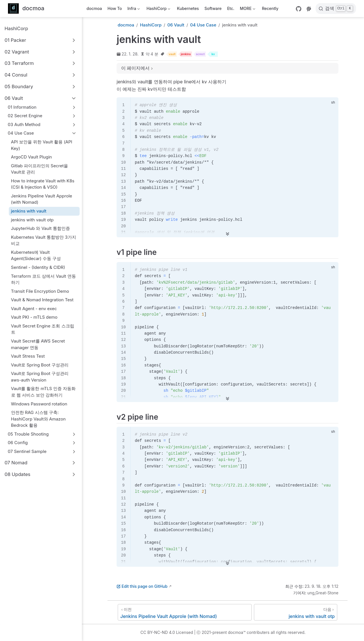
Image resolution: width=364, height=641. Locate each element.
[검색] (336, 9)
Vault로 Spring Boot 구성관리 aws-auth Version (40, 377)
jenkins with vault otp (32, 220)
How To (115, 8)
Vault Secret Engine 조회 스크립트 (43, 329)
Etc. (231, 8)
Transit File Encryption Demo (40, 291)
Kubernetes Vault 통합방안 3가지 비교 (44, 240)
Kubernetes (188, 8)
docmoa (94, 8)
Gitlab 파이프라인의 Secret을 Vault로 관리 (40, 169)
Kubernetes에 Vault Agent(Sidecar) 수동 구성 (36, 255)
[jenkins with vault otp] (296, 612)
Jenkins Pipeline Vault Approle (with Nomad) (42, 199)
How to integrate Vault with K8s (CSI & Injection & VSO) (43, 184)
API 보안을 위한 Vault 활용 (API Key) (42, 145)
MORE (247, 10)
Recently (270, 8)
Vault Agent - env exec (34, 309)
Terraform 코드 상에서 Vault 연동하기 (44, 279)
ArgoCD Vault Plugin (32, 157)
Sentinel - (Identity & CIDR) (38, 267)
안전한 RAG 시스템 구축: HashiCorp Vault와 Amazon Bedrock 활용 (38, 419)
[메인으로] (26, 9)
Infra (133, 10)
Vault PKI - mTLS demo (34, 317)
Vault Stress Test (28, 356)
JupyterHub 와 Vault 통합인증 (41, 228)
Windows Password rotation (39, 404)
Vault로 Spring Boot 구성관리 (40, 365)
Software (213, 8)
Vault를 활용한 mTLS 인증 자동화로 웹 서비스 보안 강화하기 (44, 392)
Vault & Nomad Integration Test (42, 300)
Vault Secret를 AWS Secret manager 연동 (38, 344)
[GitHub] (299, 9)
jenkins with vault (29, 211)
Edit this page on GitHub (142, 586)
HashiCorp (158, 10)
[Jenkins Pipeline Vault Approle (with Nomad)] (185, 612)
